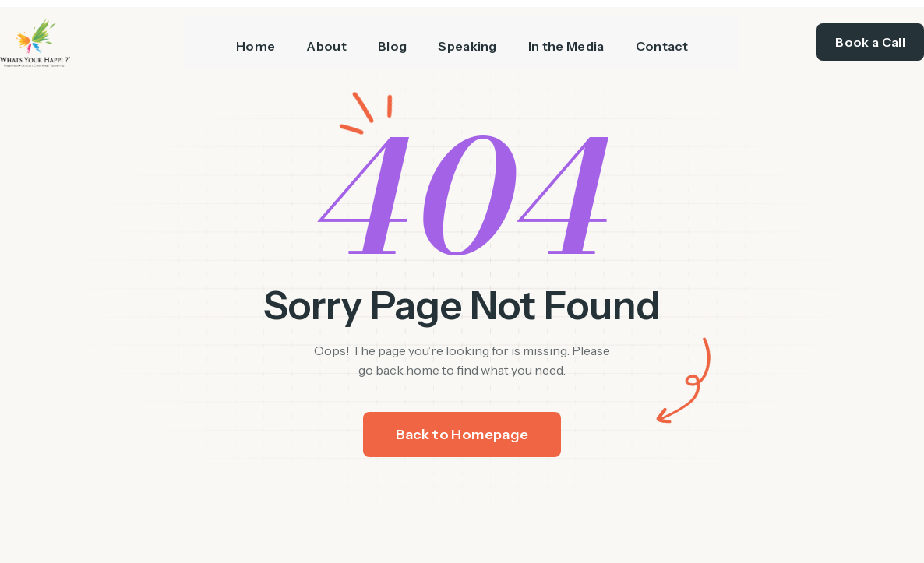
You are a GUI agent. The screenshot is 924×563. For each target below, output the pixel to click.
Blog (392, 40)
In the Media (566, 40)
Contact (662, 40)
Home (256, 40)
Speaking (467, 40)
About (326, 40)
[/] (92, 40)
